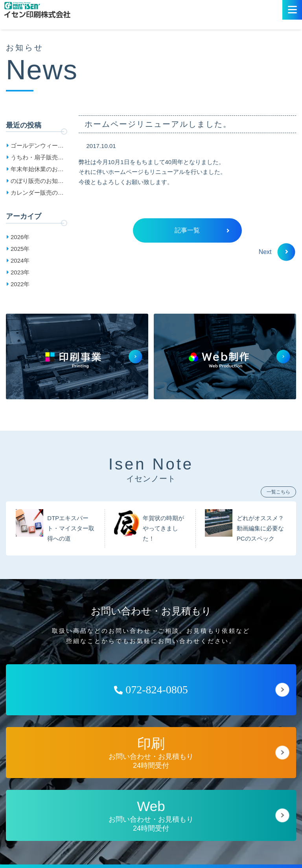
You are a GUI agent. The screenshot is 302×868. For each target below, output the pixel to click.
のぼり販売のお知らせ (37, 182)
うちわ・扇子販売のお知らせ (37, 159)
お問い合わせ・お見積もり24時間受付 (151, 753)
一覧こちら (278, 492)
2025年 (20, 249)
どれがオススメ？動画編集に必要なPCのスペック (260, 528)
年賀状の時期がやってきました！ (163, 528)
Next (273, 252)
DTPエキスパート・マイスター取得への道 (71, 528)
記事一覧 (202, 230)
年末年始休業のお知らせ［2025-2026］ (37, 170)
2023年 (20, 272)
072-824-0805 (151, 690)
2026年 (20, 237)
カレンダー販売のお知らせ (37, 194)
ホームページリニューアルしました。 (158, 124)
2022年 (20, 284)
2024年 (20, 260)
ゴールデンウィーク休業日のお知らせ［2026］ (37, 147)
